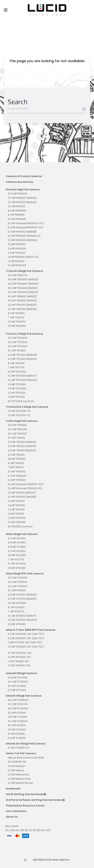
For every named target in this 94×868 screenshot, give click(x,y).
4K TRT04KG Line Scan (21, 401)
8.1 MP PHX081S (16, 215)
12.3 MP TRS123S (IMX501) (22, 446)
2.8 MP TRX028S (17, 326)
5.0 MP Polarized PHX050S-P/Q (25, 227)
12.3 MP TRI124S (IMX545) (22, 442)
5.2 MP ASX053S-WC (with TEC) (26, 634)
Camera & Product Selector (24, 176)
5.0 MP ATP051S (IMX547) (22, 616)
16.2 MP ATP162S (17, 590)
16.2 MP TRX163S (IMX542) (22, 301)
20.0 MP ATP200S (18, 586)
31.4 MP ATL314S (17, 538)
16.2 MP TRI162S (16, 438)
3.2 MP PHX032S (17, 244)
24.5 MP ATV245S (18, 678)
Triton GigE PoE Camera (22, 421)
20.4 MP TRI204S (17, 429)
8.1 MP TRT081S (16, 363)
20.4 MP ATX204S (18, 721)
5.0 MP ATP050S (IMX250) (22, 620)
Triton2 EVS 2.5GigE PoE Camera (27, 407)
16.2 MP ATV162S (17, 686)
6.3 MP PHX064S (17, 219)
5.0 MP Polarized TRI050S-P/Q (25, 488)
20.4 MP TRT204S (18, 342)
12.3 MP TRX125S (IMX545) (22, 309)
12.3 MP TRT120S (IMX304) (22, 359)
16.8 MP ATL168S (17, 547)
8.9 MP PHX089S (17, 211)
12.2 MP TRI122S (16, 455)
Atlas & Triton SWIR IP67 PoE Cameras (31, 630)
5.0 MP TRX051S (17, 322)
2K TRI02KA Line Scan (20, 526)
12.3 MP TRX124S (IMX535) (22, 305)
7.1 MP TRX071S (16, 318)
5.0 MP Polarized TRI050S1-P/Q (25, 484)
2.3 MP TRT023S (17, 393)
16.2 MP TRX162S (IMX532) (22, 296)
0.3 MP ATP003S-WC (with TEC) (26, 647)
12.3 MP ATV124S (17, 690)
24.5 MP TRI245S (17, 425)
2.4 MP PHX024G (17, 249)
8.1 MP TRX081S (16, 313)
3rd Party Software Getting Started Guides (35, 800)
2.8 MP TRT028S (17, 384)
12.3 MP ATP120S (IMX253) (22, 599)
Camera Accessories (20, 182)
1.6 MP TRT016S (16, 397)
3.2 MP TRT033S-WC (20, 657)
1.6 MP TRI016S (16, 514)
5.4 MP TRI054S (17, 480)
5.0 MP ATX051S (17, 738)
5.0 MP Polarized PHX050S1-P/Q (26, 223)
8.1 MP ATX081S (16, 734)
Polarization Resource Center (25, 806)
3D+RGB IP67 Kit (17, 762)
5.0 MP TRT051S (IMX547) (22, 376)
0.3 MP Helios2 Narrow (20, 783)
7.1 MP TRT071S (16, 367)
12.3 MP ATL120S (17, 551)
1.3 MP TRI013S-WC (19, 661)
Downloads (13, 789)
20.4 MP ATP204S (18, 582)
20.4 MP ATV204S (18, 682)
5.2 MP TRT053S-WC (20, 653)
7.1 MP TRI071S (16, 467)
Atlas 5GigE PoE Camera (22, 534)
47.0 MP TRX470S (18, 275)
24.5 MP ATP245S (18, 578)
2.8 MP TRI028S (16, 505)
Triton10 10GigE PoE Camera (24, 271)
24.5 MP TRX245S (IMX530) (23, 279)
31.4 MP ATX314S (17, 713)
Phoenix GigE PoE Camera (23, 189)
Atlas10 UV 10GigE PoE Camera (26, 744)
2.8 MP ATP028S (17, 624)
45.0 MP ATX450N (18, 708)
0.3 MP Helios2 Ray (19, 774)
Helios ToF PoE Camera (21, 753)
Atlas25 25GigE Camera (21, 673)
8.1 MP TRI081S (16, 463)
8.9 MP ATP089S (17, 603)
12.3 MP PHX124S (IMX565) (22, 198)
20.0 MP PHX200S (18, 194)
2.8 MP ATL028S (17, 568)
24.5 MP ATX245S (18, 717)
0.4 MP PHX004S (17, 265)
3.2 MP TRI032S (16, 501)
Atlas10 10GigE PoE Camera (24, 696)
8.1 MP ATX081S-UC (19, 748)
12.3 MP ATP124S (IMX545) (22, 595)
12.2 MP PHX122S (17, 206)
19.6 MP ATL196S (17, 542)
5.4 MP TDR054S (17, 476)
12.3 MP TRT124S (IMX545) (22, 355)
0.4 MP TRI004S (17, 522)
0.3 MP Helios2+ (17, 766)
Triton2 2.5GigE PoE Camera (24, 334)
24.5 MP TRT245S (18, 338)
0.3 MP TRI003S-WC (19, 665)
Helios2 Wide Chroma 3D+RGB (26, 758)
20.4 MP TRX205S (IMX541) (23, 292)
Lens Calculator (16, 811)
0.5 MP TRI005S (17, 518)
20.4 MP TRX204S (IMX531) (23, 288)
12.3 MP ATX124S (17, 730)
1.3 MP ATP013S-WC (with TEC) (25, 642)
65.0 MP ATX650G (18, 700)
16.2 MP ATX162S (17, 725)
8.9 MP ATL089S (17, 555)
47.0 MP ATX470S (18, 704)
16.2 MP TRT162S (17, 351)
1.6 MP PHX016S (16, 261)
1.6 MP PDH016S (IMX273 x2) (23, 257)
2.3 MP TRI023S (16, 509)
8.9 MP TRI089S (17, 459)
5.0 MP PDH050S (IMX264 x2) (24, 236)
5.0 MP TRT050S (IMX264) (23, 380)
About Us (12, 817)
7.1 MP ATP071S (16, 611)
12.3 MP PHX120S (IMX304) (22, 202)
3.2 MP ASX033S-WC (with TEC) (26, 638)
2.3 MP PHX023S (17, 253)
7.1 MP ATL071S (16, 559)
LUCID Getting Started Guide (26, 794)
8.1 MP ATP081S (16, 607)
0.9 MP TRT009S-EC (19, 411)
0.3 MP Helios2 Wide (19, 779)
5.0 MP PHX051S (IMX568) (22, 232)
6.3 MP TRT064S (17, 372)
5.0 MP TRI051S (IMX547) (22, 493)
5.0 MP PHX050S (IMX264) (22, 240)
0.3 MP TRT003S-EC (19, 415)
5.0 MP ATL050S (17, 564)
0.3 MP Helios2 (16, 770)
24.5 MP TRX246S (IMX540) (23, 284)
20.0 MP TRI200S (17, 434)
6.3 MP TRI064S (17, 472)
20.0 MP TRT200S (18, 346)
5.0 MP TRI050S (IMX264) (22, 497)
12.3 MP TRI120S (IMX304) (22, 450)
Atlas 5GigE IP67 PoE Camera (25, 574)
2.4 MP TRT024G (17, 388)
